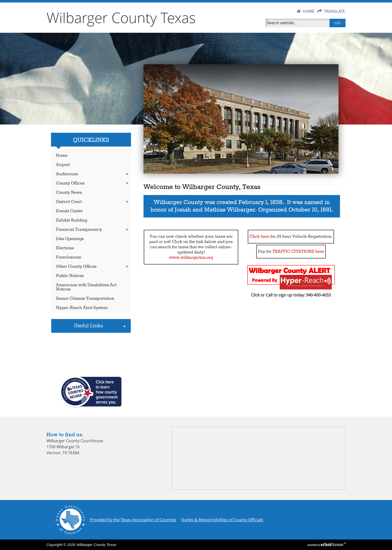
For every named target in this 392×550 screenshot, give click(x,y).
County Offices (92, 183)
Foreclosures (68, 257)
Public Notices (70, 276)
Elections (65, 248)
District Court (92, 202)
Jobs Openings (70, 239)
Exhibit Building (72, 220)
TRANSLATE (334, 11)
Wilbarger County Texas (121, 17)
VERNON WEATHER (91, 354)
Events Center (69, 211)
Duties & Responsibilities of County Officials (222, 520)
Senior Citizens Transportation (85, 299)
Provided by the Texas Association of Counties (133, 520)
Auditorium (92, 174)
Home (62, 156)
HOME (309, 11)
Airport (63, 165)
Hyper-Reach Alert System (82, 308)
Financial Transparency (92, 230)
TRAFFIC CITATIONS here (298, 252)
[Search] (298, 23)
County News (69, 193)
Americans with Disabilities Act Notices (86, 287)
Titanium (332, 544)
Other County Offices (92, 267)
